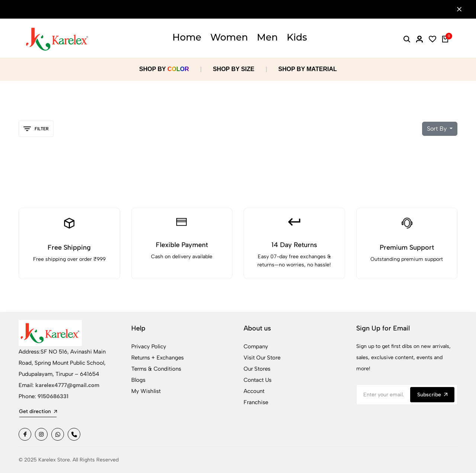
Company (256, 346)
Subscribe (432, 395)
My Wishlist (146, 391)
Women (229, 37)
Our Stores (257, 369)
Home (187, 37)
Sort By (438, 129)
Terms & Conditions (156, 369)
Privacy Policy (149, 346)
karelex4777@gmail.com (67, 385)
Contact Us (258, 380)
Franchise (256, 402)
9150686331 (53, 396)
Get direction (38, 411)
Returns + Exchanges (157, 358)
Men (267, 37)
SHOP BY (164, 69)
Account (254, 391)
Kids (297, 37)
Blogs (138, 380)
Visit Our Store (262, 358)
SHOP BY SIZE (233, 69)
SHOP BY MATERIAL (307, 69)
